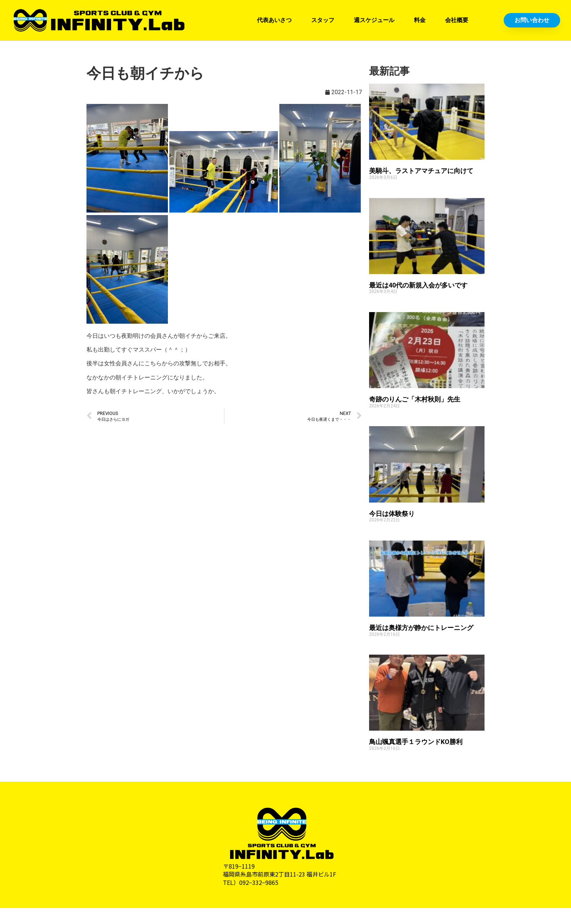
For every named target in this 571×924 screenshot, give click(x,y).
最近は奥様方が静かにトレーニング (421, 628)
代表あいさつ (274, 20)
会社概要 (457, 20)
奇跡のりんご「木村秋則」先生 (415, 399)
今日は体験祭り (392, 514)
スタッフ (323, 20)
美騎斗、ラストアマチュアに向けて (421, 171)
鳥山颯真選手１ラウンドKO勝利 (416, 742)
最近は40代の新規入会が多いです (418, 285)
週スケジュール (374, 20)
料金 (420, 20)
